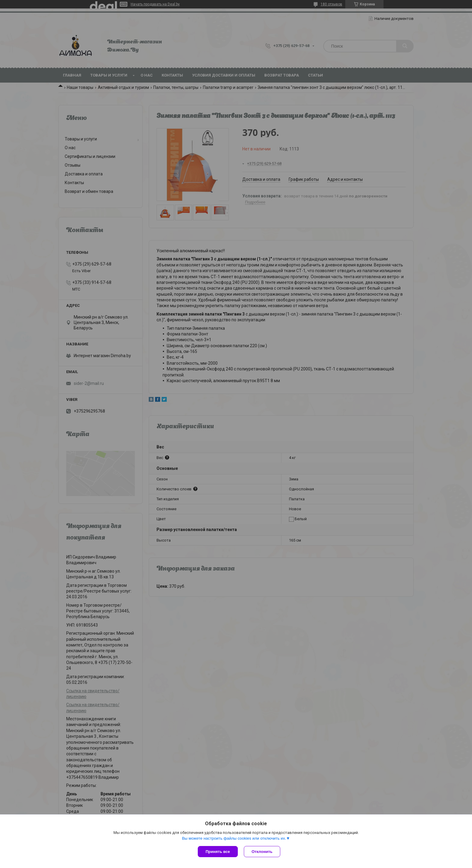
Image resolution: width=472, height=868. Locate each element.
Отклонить (262, 852)
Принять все (218, 852)
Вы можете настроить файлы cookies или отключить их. (234, 838)
